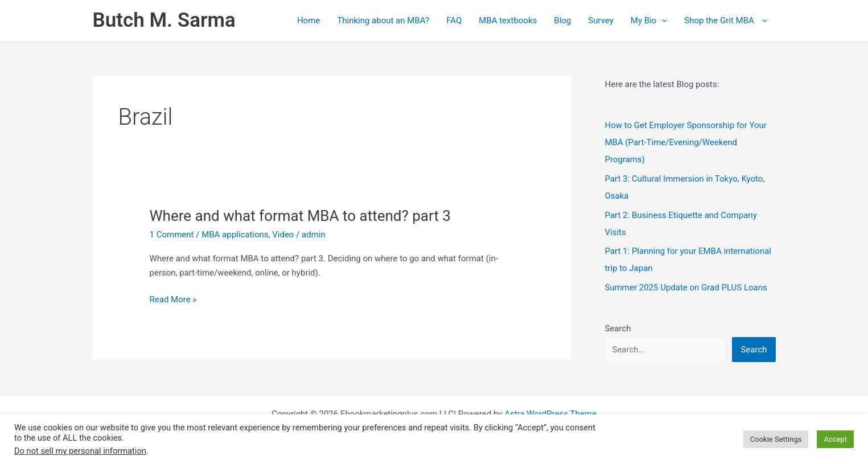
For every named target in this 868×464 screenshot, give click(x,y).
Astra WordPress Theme (550, 414)
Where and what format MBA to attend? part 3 (300, 216)
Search (618, 329)
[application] (662, 20)
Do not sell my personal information (80, 451)
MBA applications (235, 235)
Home (308, 20)
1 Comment (172, 235)
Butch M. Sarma (164, 20)
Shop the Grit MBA (725, 20)
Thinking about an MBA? (383, 20)
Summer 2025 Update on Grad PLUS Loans (686, 288)
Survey (601, 20)
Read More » (173, 300)
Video (283, 235)
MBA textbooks (508, 20)
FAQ (454, 20)
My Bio (649, 20)
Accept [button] (835, 439)
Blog (562, 20)
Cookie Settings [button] (776, 439)
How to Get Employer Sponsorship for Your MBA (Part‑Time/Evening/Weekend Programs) (686, 142)
